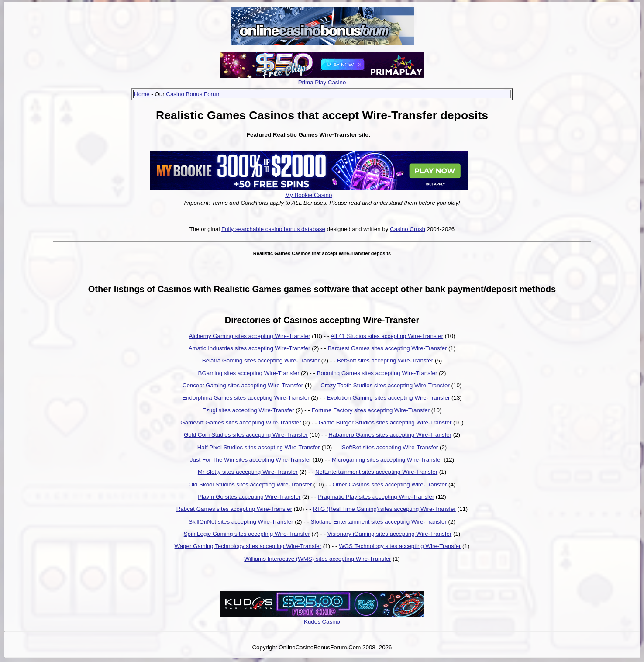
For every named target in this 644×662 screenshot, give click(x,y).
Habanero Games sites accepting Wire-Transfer (390, 435)
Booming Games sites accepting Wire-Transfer (377, 373)
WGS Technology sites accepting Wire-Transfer (400, 546)
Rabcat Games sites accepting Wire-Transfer (234, 509)
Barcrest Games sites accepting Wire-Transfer (387, 348)
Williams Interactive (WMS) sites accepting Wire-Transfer (317, 559)
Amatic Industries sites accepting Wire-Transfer (250, 348)
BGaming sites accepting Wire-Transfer (249, 373)
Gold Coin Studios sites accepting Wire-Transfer (246, 435)
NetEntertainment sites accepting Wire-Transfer (376, 472)
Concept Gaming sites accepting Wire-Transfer (243, 385)
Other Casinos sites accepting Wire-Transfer (390, 484)
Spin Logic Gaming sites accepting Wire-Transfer (247, 534)
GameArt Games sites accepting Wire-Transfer (241, 422)
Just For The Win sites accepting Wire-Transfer (251, 460)
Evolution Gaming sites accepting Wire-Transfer (389, 398)
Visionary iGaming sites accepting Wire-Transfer (389, 534)
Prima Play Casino (322, 82)
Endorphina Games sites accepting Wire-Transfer (246, 398)
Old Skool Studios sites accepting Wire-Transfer (250, 484)
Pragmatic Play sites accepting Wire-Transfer (376, 497)
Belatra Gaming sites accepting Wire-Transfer (261, 360)
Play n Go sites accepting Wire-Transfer (249, 497)
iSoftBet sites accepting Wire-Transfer (389, 447)
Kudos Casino (322, 622)
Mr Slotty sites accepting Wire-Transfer (248, 472)
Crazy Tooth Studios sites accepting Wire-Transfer (385, 385)
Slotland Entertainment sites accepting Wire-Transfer (379, 522)
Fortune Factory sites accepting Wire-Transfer (370, 410)
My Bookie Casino (308, 195)
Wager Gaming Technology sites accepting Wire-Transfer (248, 546)
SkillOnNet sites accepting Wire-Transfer (241, 522)
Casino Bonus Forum (193, 94)
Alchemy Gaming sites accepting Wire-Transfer (249, 336)
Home (142, 94)
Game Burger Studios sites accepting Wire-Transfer (385, 422)
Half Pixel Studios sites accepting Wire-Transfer (259, 447)
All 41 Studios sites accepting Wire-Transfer (387, 336)
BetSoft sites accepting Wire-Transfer (385, 360)
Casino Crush (408, 229)
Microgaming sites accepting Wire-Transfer (387, 460)
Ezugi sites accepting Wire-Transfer (248, 410)
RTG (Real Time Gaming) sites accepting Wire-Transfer (384, 509)
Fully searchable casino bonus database (273, 229)
